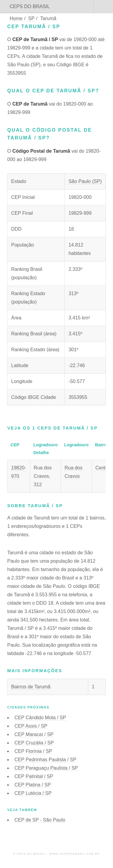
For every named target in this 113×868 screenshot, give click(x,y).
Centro (103, 468)
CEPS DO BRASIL (30, 6)
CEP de (40, 820)
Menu (103, 7)
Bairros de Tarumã (31, 687)
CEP (40, 718)
